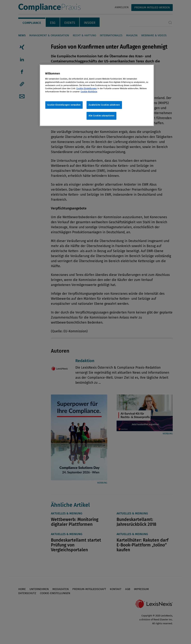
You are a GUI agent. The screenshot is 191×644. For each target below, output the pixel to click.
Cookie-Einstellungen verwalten (64, 105)
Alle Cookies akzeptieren (102, 116)
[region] (97, 95)
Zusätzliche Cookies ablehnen (104, 105)
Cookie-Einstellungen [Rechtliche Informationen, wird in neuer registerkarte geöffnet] (87, 88)
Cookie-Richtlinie (89, 92)
